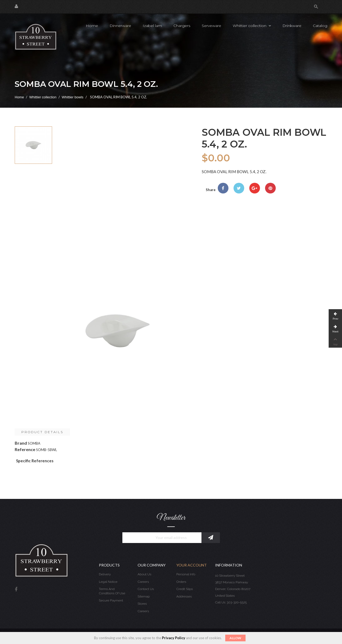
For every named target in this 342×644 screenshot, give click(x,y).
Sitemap (144, 596)
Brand (21, 443)
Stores (142, 604)
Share (223, 188)
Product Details (42, 432)
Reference (25, 449)
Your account (192, 565)
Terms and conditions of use (112, 591)
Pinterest (270, 188)
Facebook (16, 590)
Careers (143, 582)
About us (144, 574)
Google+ (255, 188)
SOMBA (34, 443)
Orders (181, 582)
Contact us (146, 589)
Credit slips (185, 589)
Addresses (184, 596)
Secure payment (111, 600)
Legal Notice (108, 582)
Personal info (186, 574)
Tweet (239, 188)
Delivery (105, 574)
